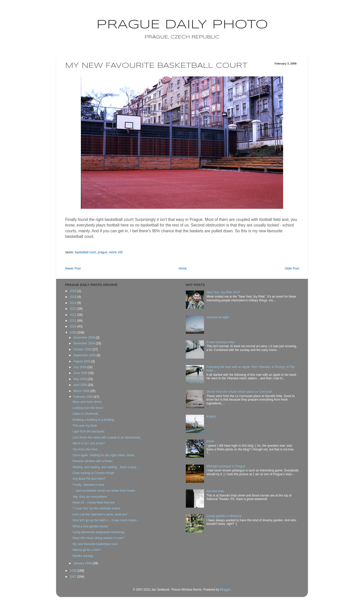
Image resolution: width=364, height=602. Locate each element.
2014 (74, 303)
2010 (74, 326)
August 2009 (82, 361)
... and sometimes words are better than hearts (104, 491)
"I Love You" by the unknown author (96, 508)
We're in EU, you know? (89, 443)
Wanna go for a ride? (87, 550)
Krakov (211, 417)
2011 (74, 321)
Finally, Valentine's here (88, 485)
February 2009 (84, 397)
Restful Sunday (83, 556)
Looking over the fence (88, 408)
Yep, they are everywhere (90, 497)
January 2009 (83, 563)
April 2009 (81, 385)
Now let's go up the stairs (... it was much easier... (106, 520)
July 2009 (80, 367)
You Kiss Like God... (86, 449)
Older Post (292, 268)
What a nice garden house (90, 526)
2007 (74, 577)
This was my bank (85, 426)
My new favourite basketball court (95, 544)
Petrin (210, 441)
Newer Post (73, 268)
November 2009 (85, 343)
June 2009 (81, 373)
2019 (74, 297)
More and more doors (87, 402)
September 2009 (85, 355)
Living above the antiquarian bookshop (99, 532)
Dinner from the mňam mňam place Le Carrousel (239, 392)
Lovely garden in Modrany (224, 516)
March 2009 (82, 391)
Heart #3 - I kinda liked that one (94, 503)
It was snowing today (221, 342)
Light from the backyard (88, 431)
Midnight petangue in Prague (226, 466)
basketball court (85, 252)
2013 (74, 309)
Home (183, 268)
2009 (74, 333)
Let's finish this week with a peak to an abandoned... (108, 438)
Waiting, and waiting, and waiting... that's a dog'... (106, 467)
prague (103, 252)
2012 (74, 315)
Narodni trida (215, 491)
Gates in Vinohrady (85, 414)
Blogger (225, 590)
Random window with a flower (93, 461)
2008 (74, 571)
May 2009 (80, 379)
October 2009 (83, 349)
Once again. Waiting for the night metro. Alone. (104, 455)
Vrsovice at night (218, 317)
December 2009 (85, 338)
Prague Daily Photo (182, 25)
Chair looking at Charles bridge (93, 473)
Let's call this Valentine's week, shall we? (100, 514)
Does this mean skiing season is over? (98, 538)
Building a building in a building (93, 420)
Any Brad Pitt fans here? (89, 479)
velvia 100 (116, 252)
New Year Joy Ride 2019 (223, 292)
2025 (74, 291)
